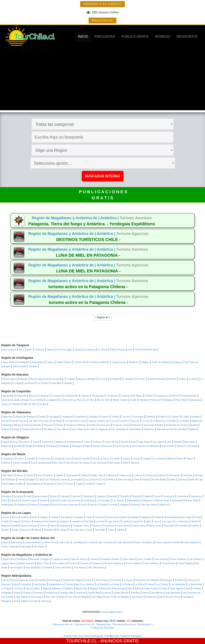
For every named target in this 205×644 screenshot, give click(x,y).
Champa (67, 580)
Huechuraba (40, 584)
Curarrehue (183, 496)
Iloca (95, 459)
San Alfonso (157, 593)
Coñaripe (134, 517)
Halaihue (38, 521)
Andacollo (21, 396)
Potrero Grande (21, 463)
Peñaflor (197, 588)
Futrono (27, 521)
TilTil (16, 601)
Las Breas (29, 383)
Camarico (57, 396)
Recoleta (135, 593)
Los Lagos (167, 521)
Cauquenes (9, 459)
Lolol (169, 442)
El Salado (114, 379)
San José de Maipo (56, 597)
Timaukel (48, 568)
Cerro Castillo (144, 559)
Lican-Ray (76, 500)
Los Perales (43, 383)
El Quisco (174, 417)
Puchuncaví (104, 425)
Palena (53, 526)
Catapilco (94, 417)
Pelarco (190, 459)
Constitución (44, 459)
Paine (164, 588)
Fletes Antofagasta (93, 636)
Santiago (187, 597)
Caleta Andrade (33, 542)
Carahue (76, 496)
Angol (29, 496)
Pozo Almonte (142, 350)
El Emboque (9, 479)
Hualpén (32, 479)
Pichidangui (167, 400)
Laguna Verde (96, 421)
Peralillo (39, 446)
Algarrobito (8, 396)
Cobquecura (125, 475)
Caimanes (45, 396)
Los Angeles (76, 479)
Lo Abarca (158, 421)
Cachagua (54, 417)
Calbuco (44, 517)
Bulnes (39, 475)
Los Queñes (159, 459)
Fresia (197, 517)
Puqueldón (169, 526)
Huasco (182, 379)
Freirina (172, 379)
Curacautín (169, 496)
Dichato (199, 475)
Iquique (78, 350)
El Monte (179, 580)
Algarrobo (8, 417)
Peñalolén (6, 593)
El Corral (103, 379)
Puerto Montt (123, 526)
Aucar (34, 517)
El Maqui (138, 396)
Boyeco (54, 496)
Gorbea (43, 500)
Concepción (174, 475)
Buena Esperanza (39, 379)
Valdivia (121, 530)
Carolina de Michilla (99, 362)
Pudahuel (81, 593)
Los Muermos (182, 521)
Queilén (5, 530)
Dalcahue (146, 517)
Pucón (56, 505)
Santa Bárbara (33, 484)
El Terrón (141, 379)
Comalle (31, 459)
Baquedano (38, 362)
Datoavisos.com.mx (63, 624)
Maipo (37, 588)
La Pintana (127, 584)
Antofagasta (23, 362)
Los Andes (171, 421)
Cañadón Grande (110, 559)
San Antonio (63, 429)
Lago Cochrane (105, 542)
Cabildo (42, 417)
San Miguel (98, 597)
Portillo (92, 425)
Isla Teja (89, 521)
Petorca (59, 425)
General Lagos (64, 350)
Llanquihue (138, 521)
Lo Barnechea (195, 584)
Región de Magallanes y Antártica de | (66, 218)
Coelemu (138, 475)
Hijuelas (195, 417)
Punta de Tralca (121, 425)
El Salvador (128, 379)
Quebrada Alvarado (153, 425)
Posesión (84, 563)
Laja (40, 479)
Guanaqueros (162, 396)
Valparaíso (149, 429)
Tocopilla (33, 366)
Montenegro (120, 588)
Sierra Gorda (19, 366)
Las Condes (162, 584)
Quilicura (106, 593)
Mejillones (134, 362)
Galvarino (15, 500)
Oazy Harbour (59, 563)
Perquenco (22, 505)
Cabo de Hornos (79, 559)
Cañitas (55, 517)
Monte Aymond (27, 563)
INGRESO (163, 37)
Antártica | (110, 218)
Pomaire (38, 593)
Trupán (79, 484)
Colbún (21, 459)
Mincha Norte (104, 400)
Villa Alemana (164, 429)
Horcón (175, 396)
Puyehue (195, 526)
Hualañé (86, 459)
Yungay (99, 484)
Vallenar (68, 383)
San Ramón (138, 597)
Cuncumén (138, 417)
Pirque (17, 593)
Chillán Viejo (97, 475)
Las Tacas (77, 400)
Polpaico (27, 593)
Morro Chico (43, 563)
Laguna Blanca (9, 563)
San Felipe (78, 429)
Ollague (145, 362)
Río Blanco (49, 429)
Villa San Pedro (149, 505)
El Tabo (185, 417)
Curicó (68, 459)
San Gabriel (22, 597)
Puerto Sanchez (191, 542)
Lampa (150, 584)
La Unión (100, 521)
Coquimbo (125, 396)
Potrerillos (56, 383)
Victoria (135, 505)
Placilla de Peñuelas (76, 425)
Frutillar (5, 521)
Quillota (194, 425)
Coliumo (161, 475)
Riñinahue (49, 530)
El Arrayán (141, 580)
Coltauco (97, 442)
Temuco (93, 505)
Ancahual (19, 496)
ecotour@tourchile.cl (112, 612)
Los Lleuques (92, 479)
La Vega (17, 383)
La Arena (193, 379)
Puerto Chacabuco (144, 542)
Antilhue (25, 517)
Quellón (15, 530)
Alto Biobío (8, 475)
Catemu (105, 417)
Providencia (51, 593)
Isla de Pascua (19, 421)
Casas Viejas (128, 559)
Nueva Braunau (29, 526)
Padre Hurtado (151, 588)
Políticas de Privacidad (102, 628)
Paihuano (144, 400)
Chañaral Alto (71, 396)
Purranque (182, 526)
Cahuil (36, 442)
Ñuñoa (138, 588)
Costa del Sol (111, 442)
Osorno (43, 526)
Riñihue (37, 530)
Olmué (27, 425)
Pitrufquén (45, 505)
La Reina (140, 584)
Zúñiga (194, 446)
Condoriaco (112, 396)
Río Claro (59, 463)
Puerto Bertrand (124, 542)
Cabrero (49, 475)
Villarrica (164, 505)
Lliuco (157, 521)
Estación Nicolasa (157, 379)
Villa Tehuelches (96, 568)
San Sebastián (119, 429)
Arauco (30, 475)
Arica (21, 350)
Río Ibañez (39, 547)
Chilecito (85, 396)
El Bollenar (154, 580)
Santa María (135, 429)
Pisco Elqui (181, 400)
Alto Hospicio (10, 350)
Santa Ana (151, 597)
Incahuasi (6, 400)
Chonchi (111, 517)
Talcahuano (49, 484)
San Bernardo (173, 593)
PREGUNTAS (105, 37)
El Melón (162, 417)
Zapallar (192, 429)
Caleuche (46, 442)
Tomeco (69, 484)
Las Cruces (111, 421)
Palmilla (29, 446)
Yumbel (89, 484)
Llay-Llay (135, 421)
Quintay (15, 429)
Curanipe (57, 459)
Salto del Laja (196, 479)
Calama (50, 362)
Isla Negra (57, 421)
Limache (124, 421)
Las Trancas (51, 479)
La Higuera (51, 400)
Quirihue (182, 479)
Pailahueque (8, 505)
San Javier (115, 463)
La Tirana (103, 350)
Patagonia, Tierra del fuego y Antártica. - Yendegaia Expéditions (92, 224)
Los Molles (184, 421)
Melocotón (106, 588)
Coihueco (150, 475)
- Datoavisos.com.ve (83, 624)
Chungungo (98, 396)
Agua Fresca (9, 559)
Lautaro (64, 500)
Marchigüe (190, 442)
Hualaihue (64, 521)
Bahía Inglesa (10, 379)
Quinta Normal (121, 593)
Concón (126, 417)
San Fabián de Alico (13, 484)
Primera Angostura (114, 563)
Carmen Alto (80, 362)
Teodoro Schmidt (109, 505)
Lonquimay (89, 500)
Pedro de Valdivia (161, 362)
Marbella (7, 425)
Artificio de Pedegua (26, 417)
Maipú (46, 588)
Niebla (15, 526)
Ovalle (133, 400)
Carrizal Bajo (58, 379)
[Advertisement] (103, 81)
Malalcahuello (134, 500)
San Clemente (100, 463)
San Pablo (100, 530)
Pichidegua (51, 446)
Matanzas (6, 446)
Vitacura (45, 601)
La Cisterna (88, 584)
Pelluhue (6, 463)
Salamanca (195, 400)
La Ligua (81, 421)
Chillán (84, 475)
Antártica (23, 559)
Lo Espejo (6, 588)
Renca (146, 593)
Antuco (20, 475)
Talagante (6, 601)
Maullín (195, 521)
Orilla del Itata (125, 479)
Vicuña (43, 404)
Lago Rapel (144, 442)
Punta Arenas (169, 563)
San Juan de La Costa (81, 530)
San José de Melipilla (79, 597)
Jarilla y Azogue (22, 400)
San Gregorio (16, 568)
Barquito (24, 379)
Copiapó (71, 379)
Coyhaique (78, 542)
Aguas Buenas (10, 442)
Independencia (56, 584)
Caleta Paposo (64, 362)
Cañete (59, 475)
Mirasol (18, 425)
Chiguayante (72, 475)
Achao (6, 517)
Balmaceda (17, 542)
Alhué (6, 580)
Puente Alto (94, 593)
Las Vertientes (178, 584)
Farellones (26, 584)
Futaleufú (16, 521)
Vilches (134, 463)
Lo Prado (19, 588)
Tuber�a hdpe (112, 636)
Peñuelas (48, 425)
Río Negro (62, 530)
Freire (4, 500)
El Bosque (167, 580)
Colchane (39, 350)
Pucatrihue (109, 526)
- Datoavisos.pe (102, 624)
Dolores (51, 350)
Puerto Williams (151, 563)
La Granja (114, 584)
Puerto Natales (133, 563)
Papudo (37, 425)
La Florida (101, 584)
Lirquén (64, 479)
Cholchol (136, 496)
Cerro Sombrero (179, 559)
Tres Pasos (80, 568)
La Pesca (104, 459)
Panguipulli (65, 526)
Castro (89, 517)
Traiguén (124, 505)
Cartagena (67, 417)
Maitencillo (197, 421)
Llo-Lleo (146, 421)
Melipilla (94, 588)
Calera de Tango (27, 580)
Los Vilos (90, 400)
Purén (84, 505)
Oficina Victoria (118, 350)
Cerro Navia (54, 580)
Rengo (96, 446)
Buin (13, 580)
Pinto (137, 479)
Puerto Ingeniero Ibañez (168, 542)
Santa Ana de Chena (170, 597)
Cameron (94, 559)
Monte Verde (162, 500)
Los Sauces (118, 500)
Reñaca (37, 429)
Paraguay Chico (81, 526)
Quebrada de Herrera (177, 425)
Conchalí (117, 580)
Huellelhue (77, 521)
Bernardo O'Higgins (40, 559)
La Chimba (38, 400)
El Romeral (192, 580)
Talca (125, 463)
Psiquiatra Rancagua (131, 636)
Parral (180, 459)
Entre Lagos (185, 517)
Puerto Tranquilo (10, 547)
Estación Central (10, 584)
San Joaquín (37, 597)
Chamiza (99, 517)
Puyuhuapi (26, 547)
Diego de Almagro (87, 379)
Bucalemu (25, 442)
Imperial (54, 500)
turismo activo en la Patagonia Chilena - (88, 287)
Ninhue (112, 479)
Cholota (115, 417)
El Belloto (151, 417)
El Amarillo (159, 517)
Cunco (157, 496)
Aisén (6, 542)
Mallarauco (57, 588)
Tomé (60, 484)
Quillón (172, 479)
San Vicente (168, 446)
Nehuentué (177, 500)
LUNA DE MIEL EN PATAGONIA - (88, 255)
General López (30, 500)
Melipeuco (148, 500)
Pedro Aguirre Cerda (180, 588)
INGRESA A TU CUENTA (102, 4)
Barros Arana (41, 496)
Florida (21, 479)
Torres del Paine (63, 568)
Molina (171, 459)
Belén (29, 350)
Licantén (116, 459)
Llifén (148, 521)
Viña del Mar (179, 429)
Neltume (6, 526)
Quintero (26, 429)
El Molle (149, 396)
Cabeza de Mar (60, 559)
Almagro (7, 496)
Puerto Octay (139, 526)
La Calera (70, 421)
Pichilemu (64, 446)
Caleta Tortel (50, 542)
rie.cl (81, 636)
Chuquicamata (119, 362)
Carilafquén (88, 496)
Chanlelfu (124, 496)
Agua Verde (9, 362)
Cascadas (78, 517)
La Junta (90, 542)
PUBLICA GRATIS (135, 37)
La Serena (65, 400)
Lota (103, 479)
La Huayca (90, 350)
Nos (130, 588)
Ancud (15, 517)
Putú (33, 463)
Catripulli (113, 496)
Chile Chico (64, 542)
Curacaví (128, 580)
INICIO (83, 37)
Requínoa (107, 446)
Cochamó (122, 517)
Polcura (146, 479)
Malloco (69, 588)
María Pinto (81, 588)
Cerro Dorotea (161, 559)
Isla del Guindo (128, 442)
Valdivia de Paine (30, 601)
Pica (130, 350)
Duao (76, 459)
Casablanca (81, 417)
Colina (88, 580)
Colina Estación (102, 580)
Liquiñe (126, 521)
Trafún (111, 530)
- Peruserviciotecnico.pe (123, 624)
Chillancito (111, 475)
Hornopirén (51, 521)
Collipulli (147, 496)
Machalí (178, 442)
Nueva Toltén (192, 500)
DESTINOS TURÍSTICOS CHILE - (88, 240)
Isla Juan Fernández (39, 421)
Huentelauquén (189, 396)
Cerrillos (42, 580)
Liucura (136, 459)
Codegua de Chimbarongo (67, 442)
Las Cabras (158, 442)
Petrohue (96, 526)
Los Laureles (103, 500)
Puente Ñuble (159, 479)
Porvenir (73, 563)
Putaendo (136, 425)
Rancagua (77, 446)
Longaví (147, 459)
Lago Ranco (114, 521)
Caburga (64, 496)
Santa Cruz (182, 446)
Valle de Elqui (30, 404)
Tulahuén (16, 404)
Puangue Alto (66, 593)
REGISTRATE (102, 20)
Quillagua (177, 362)
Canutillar (66, 517)
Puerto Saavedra (70, 505)
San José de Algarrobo (97, 429)
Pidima (34, 505)
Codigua (78, 580)
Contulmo (188, 475)
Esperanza (196, 496)
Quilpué (5, 429)
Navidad (18, 446)
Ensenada (172, 517)
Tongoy (5, 404)
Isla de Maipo (73, 584)
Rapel (88, 446)
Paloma (155, 400)
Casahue (101, 496)
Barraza (33, 396)
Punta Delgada (185, 563)
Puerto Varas (155, 526)
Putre (154, 350)
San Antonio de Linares (78, 463)
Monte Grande (120, 400)
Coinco (87, 442)
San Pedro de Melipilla (117, 597)
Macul (29, 588)
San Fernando (122, 446)
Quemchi (27, 530)
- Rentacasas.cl (144, 624)
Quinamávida (45, 463)
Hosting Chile (70, 636)
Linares (126, 459)
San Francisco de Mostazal (145, 446)
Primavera (97, 563)
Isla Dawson (196, 559)
